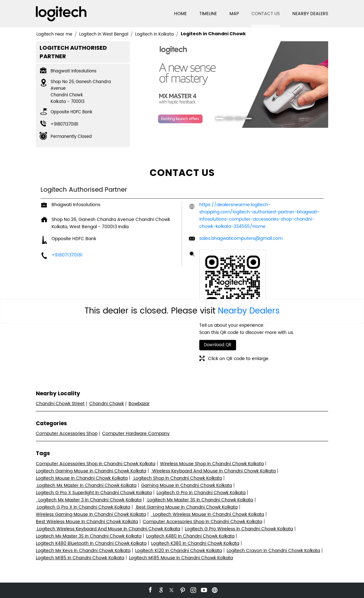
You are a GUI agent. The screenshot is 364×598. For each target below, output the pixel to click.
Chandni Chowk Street (60, 404)
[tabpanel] (232, 85)
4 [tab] (246, 119)
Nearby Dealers (249, 311)
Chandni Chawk (107, 404)
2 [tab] (227, 119)
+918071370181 (64, 124)
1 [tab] (218, 119)
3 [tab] (236, 119)
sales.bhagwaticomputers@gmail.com (241, 238)
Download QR (218, 345)
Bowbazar (139, 404)
